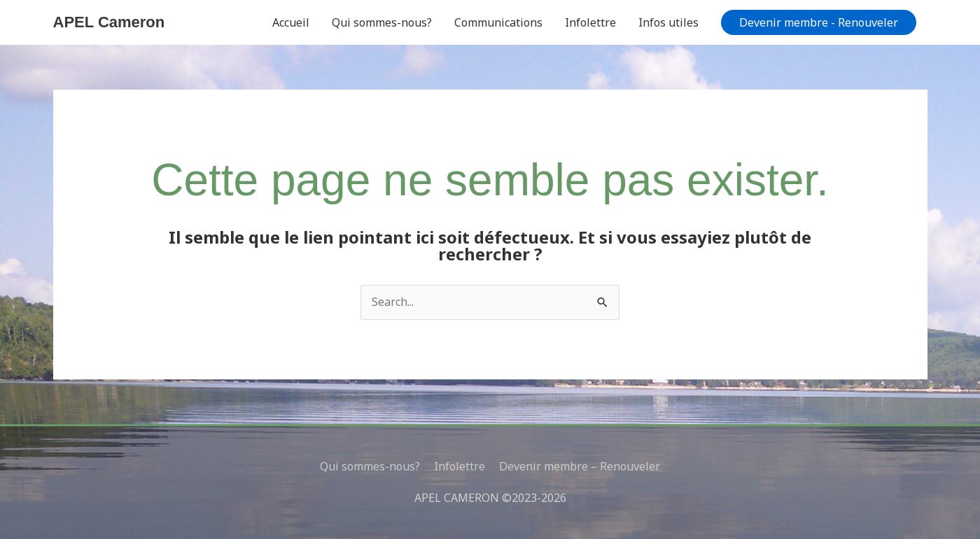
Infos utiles (668, 22)
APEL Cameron (109, 22)
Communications (498, 22)
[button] (819, 22)
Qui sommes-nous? (382, 22)
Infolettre (590, 22)
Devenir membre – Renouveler (580, 466)
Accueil (291, 22)
